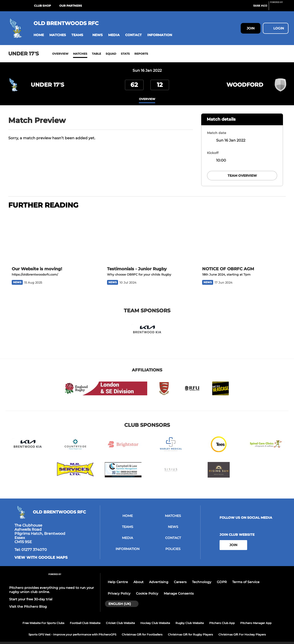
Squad (111, 54)
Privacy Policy (119, 588)
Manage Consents (179, 588)
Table (96, 54)
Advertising (159, 577)
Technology (202, 577)
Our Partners (71, 6)
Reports (141, 54)
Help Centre (118, 577)
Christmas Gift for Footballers (142, 629)
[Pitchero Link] (279, 8)
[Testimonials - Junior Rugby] (147, 233)
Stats (125, 54)
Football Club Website (85, 617)
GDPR (222, 577)
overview (147, 99)
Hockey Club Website (155, 617)
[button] (39, 35)
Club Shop (42, 6)
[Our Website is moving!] (52, 233)
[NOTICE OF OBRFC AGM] (242, 233)
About (139, 577)
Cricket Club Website (120, 617)
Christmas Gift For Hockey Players (242, 629)
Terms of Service (246, 577)
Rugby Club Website (190, 617)
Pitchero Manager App (256, 617)
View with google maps (41, 552)
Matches (80, 54)
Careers (180, 577)
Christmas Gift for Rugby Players (190, 629)
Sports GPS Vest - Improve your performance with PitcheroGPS (72, 629)
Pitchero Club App (222, 617)
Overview (60, 54)
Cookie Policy (147, 588)
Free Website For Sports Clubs (43, 617)
